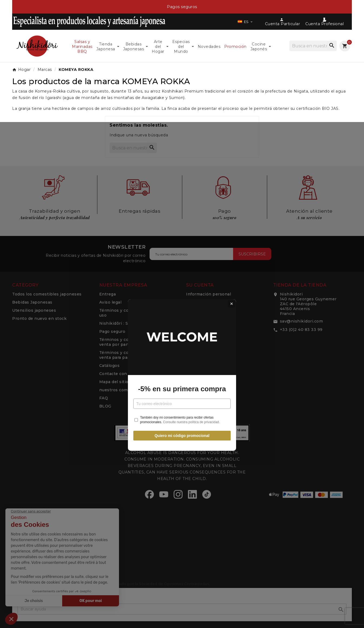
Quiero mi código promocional (182, 375)
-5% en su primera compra (182, 328)
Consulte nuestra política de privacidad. (191, 361)
